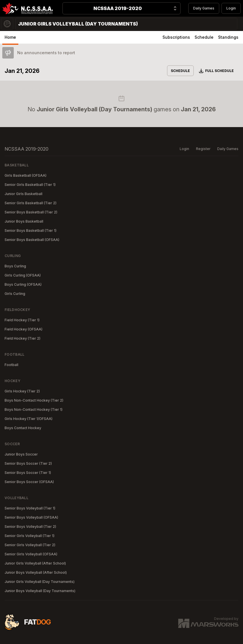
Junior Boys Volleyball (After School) (36, 572)
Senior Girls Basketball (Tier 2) (31, 203)
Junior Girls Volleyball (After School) (35, 563)
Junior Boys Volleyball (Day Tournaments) (40, 591)
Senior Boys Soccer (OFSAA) (29, 482)
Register (203, 149)
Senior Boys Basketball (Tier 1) (31, 230)
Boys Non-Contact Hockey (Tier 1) (34, 409)
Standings (228, 37)
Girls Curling (15, 294)
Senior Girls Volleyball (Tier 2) (30, 545)
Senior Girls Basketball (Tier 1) (30, 185)
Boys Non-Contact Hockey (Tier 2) (34, 400)
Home (10, 37)
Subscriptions (176, 37)
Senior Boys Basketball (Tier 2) (31, 212)
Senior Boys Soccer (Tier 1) (28, 473)
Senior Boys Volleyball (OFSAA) (31, 517)
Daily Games (204, 8)
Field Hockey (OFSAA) (23, 329)
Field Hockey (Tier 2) (22, 338)
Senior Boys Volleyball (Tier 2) (30, 527)
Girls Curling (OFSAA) (23, 275)
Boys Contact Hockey (23, 428)
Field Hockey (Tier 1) (22, 320)
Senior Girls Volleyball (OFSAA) (31, 554)
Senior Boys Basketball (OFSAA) (32, 240)
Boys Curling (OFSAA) (23, 284)
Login (231, 8)
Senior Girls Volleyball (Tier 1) (30, 536)
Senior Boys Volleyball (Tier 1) (30, 508)
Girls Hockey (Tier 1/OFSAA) (29, 419)
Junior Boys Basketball (24, 221)
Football (11, 365)
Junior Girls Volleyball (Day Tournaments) (40, 582)
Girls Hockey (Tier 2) (22, 391)
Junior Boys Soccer (21, 454)
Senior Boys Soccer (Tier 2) (28, 463)
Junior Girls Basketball (23, 194)
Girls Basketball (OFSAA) (26, 175)
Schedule (204, 37)
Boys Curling (15, 266)
